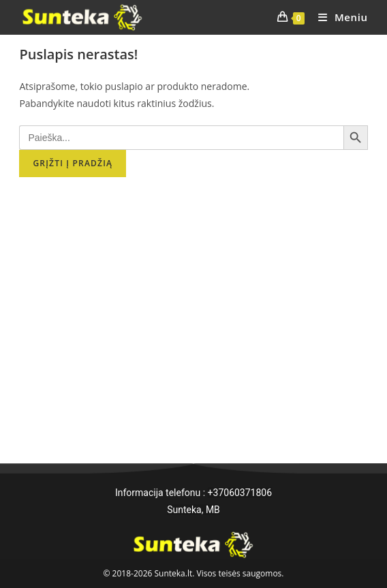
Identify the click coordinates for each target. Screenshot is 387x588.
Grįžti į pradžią (73, 163)
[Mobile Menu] (338, 17)
